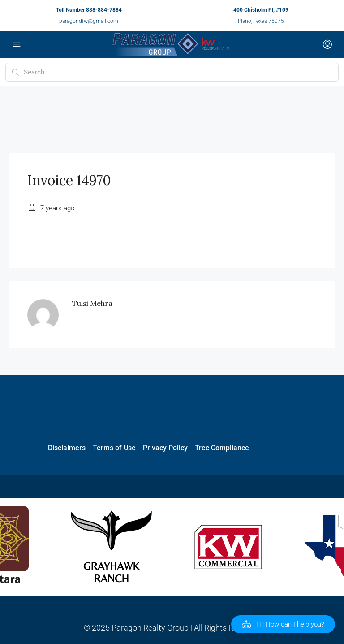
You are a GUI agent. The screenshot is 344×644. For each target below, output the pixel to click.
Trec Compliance (222, 448)
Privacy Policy (165, 448)
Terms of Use (114, 448)
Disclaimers (67, 448)
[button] (283, 624)
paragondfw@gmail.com (89, 21)
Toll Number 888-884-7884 (89, 10)
